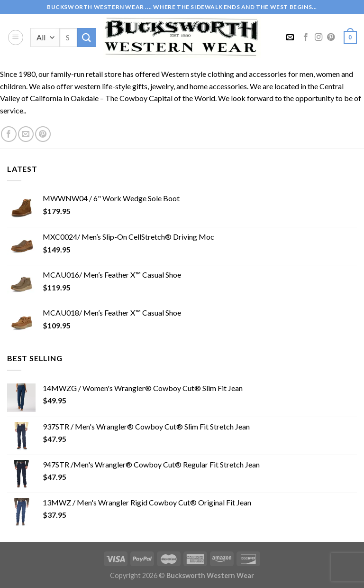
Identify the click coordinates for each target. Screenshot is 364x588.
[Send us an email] (26, 134)
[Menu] (16, 37)
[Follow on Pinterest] (331, 37)
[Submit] (87, 37)
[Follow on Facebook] (306, 37)
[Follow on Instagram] (318, 37)
